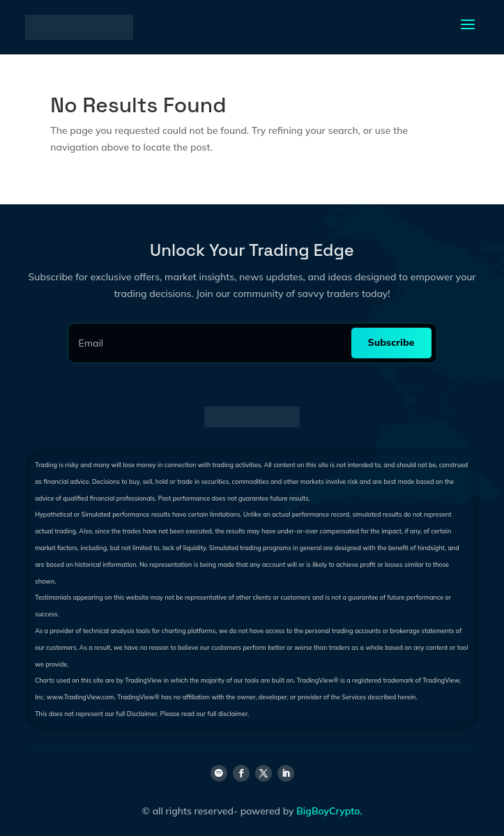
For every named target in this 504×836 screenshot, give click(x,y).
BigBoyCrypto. (329, 811)
